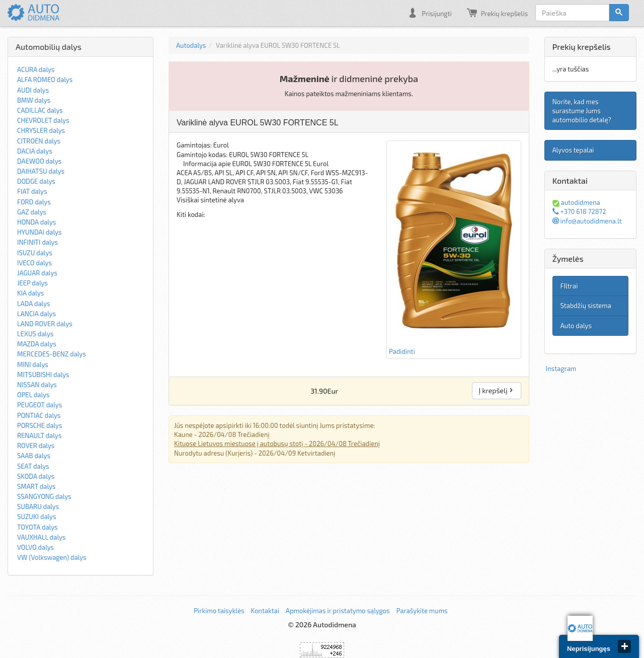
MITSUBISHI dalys (43, 375)
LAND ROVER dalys (45, 324)
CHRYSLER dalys (41, 130)
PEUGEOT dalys (39, 405)
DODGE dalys (36, 181)
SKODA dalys (36, 476)
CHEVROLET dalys (43, 120)
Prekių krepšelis (497, 13)
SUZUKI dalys (37, 517)
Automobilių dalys (49, 47)
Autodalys (191, 45)
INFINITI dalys (37, 242)
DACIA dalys (35, 151)
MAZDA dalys (37, 344)
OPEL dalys (33, 395)
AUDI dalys (33, 90)
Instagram (561, 369)
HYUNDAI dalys (39, 232)
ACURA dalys (36, 69)
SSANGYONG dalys (44, 496)
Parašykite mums (422, 611)
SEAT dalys (33, 466)
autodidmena (576, 202)
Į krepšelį (496, 390)
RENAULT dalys (39, 435)
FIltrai (569, 286)
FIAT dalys (32, 191)
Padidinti (454, 249)
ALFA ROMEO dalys (45, 80)
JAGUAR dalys (37, 273)
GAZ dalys (32, 212)
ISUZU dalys (35, 253)
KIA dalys (30, 293)
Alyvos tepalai (573, 150)
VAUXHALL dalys (42, 537)
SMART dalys (36, 486)
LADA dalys (34, 304)
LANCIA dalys (36, 314)
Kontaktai (265, 611)
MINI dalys (33, 364)
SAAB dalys (34, 456)
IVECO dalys (34, 263)
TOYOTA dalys (37, 527)
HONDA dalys (36, 222)
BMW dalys (34, 100)
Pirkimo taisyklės (219, 611)
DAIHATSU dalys (41, 171)
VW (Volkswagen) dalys (52, 557)
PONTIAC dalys (39, 415)
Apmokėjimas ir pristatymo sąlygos (338, 611)
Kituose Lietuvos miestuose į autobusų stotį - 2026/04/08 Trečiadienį (277, 444)
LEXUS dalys (35, 334)
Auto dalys (576, 326)
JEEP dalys (32, 283)
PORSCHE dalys (40, 425)
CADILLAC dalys (40, 110)
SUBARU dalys (38, 506)
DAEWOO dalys (39, 161)
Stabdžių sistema (586, 306)
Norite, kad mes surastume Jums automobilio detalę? (582, 111)
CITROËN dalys (39, 141)
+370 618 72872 (579, 211)
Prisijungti (429, 13)
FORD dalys (34, 202)
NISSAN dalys (37, 385)
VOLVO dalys (35, 547)
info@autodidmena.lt (587, 221)
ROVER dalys (36, 446)
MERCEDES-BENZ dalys (52, 354)
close (624, 646)
